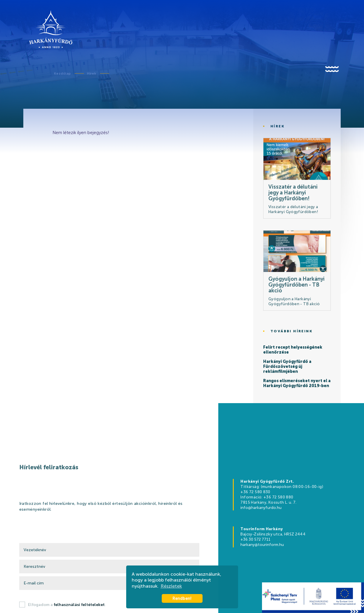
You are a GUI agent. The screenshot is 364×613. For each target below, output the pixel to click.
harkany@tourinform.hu (262, 545)
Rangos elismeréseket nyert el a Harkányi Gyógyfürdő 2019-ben (297, 383)
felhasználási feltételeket (79, 605)
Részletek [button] (171, 586)
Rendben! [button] (182, 598)
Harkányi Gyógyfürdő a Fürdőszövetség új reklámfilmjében (287, 367)
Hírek (92, 73)
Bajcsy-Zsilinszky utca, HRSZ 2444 (273, 534)
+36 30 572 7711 (255, 539)
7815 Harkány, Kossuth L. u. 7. (268, 502)
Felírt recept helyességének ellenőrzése (293, 350)
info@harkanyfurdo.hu (261, 508)
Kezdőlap (62, 73)
